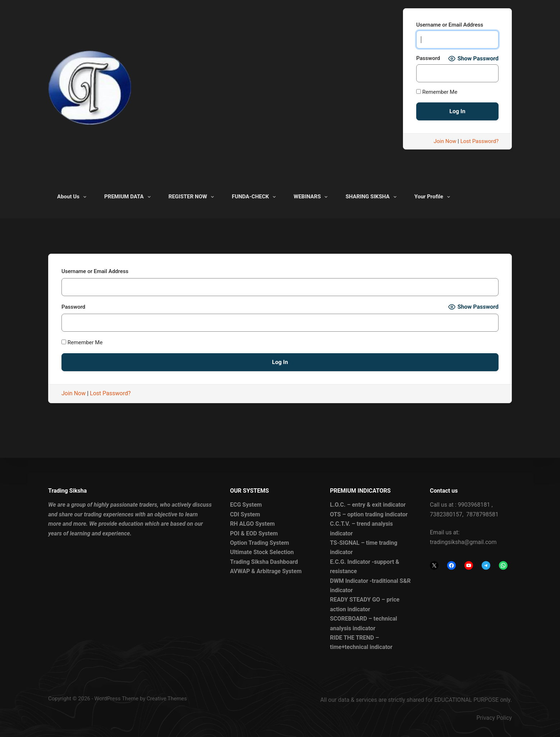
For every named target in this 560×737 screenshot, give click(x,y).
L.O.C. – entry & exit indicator (368, 505)
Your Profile (434, 197)
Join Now (445, 141)
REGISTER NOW (193, 197)
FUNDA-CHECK (255, 197)
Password (428, 58)
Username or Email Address (450, 25)
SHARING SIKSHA (372, 197)
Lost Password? (479, 141)
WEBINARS (312, 197)
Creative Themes (167, 698)
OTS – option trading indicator (369, 514)
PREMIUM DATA (129, 197)
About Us (73, 197)
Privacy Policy (494, 718)
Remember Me (437, 92)
